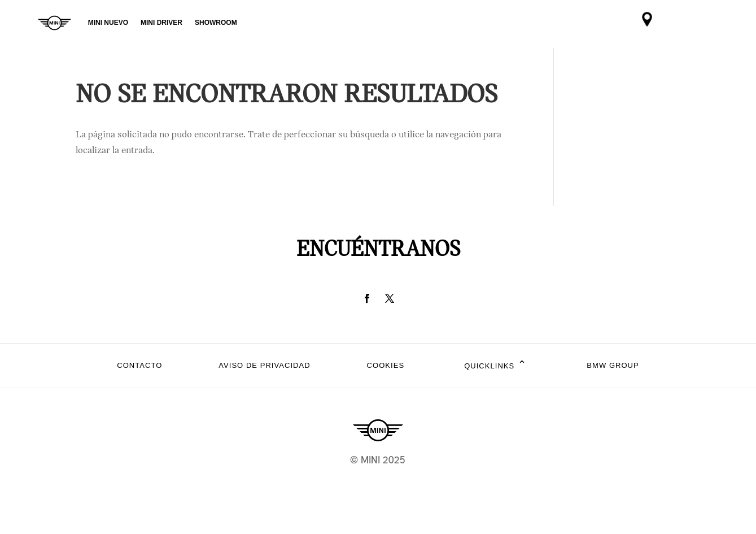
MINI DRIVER (161, 23)
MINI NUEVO (108, 23)
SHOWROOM (216, 23)
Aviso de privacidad (264, 365)
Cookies (386, 365)
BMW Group (613, 365)
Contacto (139, 365)
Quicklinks (495, 366)
